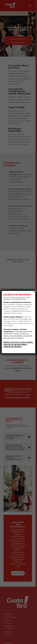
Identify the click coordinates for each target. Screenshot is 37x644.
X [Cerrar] (35, 291)
